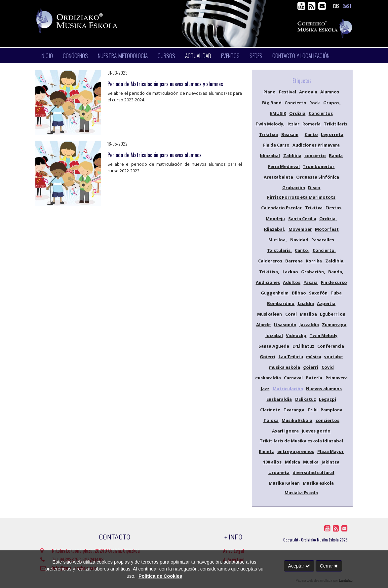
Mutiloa (308, 314)
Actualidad (198, 55)
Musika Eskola (297, 420)
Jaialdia (306, 303)
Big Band (272, 103)
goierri (311, 367)
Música (292, 462)
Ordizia (297, 113)
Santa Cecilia (302, 219)
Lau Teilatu (291, 357)
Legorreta (332, 134)
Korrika (314, 261)
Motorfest (327, 229)
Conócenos (75, 55)
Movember (300, 229)
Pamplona (331, 410)
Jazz (265, 389)
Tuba (336, 293)
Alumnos (330, 92)
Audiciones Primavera (316, 145)
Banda (336, 156)
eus (336, 6)
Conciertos (321, 113)
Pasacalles (323, 240)
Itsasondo (285, 325)
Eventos (230, 55)
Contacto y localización (301, 55)
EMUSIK (278, 113)
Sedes (256, 55)
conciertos (328, 420)
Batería (314, 378)
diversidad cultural (313, 472)
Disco (314, 188)
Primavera (337, 378)
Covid (328, 367)
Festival (288, 92)
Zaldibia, (335, 261)
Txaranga (294, 410)
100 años (272, 462)
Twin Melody (324, 335)
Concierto (295, 103)
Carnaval (293, 378)
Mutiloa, (278, 240)
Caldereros (270, 261)
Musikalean (270, 314)
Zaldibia (292, 156)
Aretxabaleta (278, 177)
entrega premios (296, 451)
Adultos (292, 282)
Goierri (268, 357)
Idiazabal (270, 156)
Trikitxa (314, 208)
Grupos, (332, 103)
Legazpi (328, 399)
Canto (311, 134)
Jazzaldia (309, 325)
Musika (311, 462)
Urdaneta (279, 472)
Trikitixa (269, 134)
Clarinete (270, 410)
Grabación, (313, 272)
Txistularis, (279, 250)
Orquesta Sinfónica (318, 177)
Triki (312, 410)
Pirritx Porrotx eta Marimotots (301, 197)
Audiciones (268, 282)
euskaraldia (268, 378)
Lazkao (290, 272)
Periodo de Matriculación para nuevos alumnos (155, 155)
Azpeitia (326, 303)
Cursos (166, 55)
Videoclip (296, 335)
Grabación (294, 188)
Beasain (290, 134)
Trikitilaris (336, 124)
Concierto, (324, 250)
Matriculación (288, 389)
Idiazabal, (274, 229)
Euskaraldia (279, 399)
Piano (270, 92)
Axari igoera (285, 431)
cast (347, 6)
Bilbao (299, 293)
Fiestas (333, 208)
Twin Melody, (270, 124)
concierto (315, 156)
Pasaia (310, 282)
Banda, (336, 272)
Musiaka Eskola (301, 493)
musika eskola (285, 367)
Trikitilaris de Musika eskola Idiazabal (301, 441)
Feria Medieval (284, 166)
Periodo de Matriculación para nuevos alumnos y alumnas (165, 84)
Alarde (263, 325)
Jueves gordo (316, 431)
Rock (315, 103)
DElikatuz (306, 399)
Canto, (302, 250)
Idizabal (274, 335)
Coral (291, 314)
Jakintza (330, 462)
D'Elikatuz (303, 346)
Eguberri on (333, 314)
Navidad (299, 240)
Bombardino (281, 303)
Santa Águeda (274, 346)
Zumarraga (334, 325)
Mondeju (275, 219)
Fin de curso (334, 282)
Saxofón (318, 293)
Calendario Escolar (281, 208)
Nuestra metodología (123, 55)
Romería (311, 124)
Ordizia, (328, 219)
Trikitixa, (269, 272)
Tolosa (271, 420)
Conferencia (331, 346)
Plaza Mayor (330, 451)
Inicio (47, 55)
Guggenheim (275, 293)
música (314, 357)
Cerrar (329, 566)
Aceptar (299, 566)
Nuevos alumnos (324, 389)
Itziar (293, 124)
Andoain (308, 92)
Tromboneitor (319, 166)
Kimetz (266, 451)
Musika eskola (318, 483)
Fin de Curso (276, 145)
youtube (333, 357)
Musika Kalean (284, 483)
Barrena (294, 261)
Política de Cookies (160, 576)
